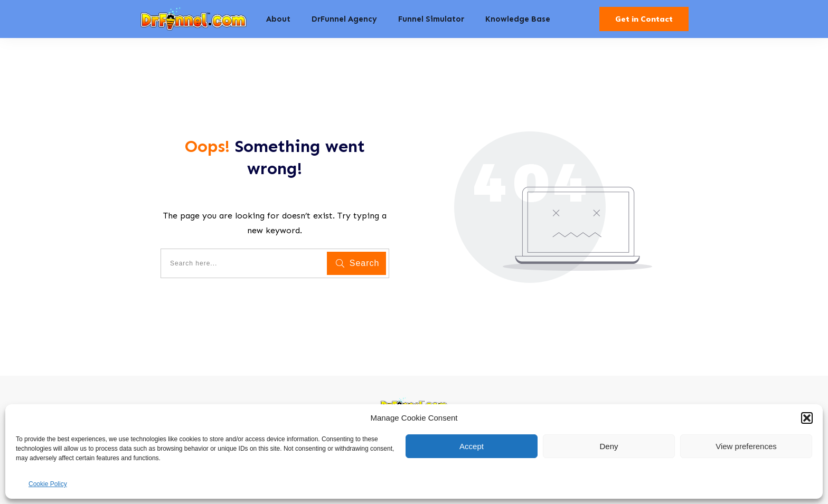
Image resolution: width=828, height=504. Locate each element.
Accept (472, 446)
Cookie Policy (48, 484)
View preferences (746, 446)
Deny (609, 446)
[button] (807, 418)
